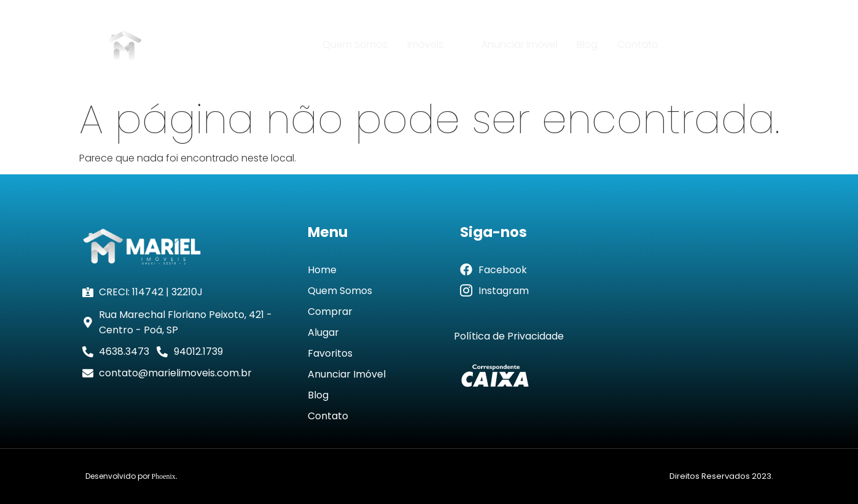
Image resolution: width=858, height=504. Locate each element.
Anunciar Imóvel (520, 45)
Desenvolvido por (131, 476)
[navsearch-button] (759, 45)
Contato (636, 45)
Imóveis (435, 45)
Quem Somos (357, 45)
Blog (587, 45)
